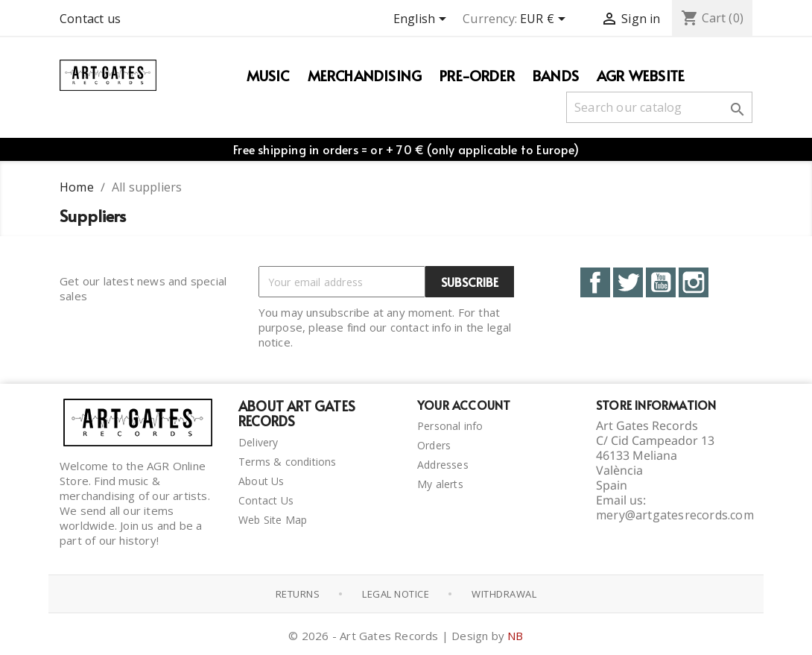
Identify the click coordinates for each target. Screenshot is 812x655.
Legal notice (396, 594)
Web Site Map (273, 520)
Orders (434, 445)
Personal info (450, 426)
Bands (556, 75)
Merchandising (365, 75)
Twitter (628, 282)
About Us (261, 481)
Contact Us (266, 500)
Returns (298, 594)
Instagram (694, 282)
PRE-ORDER (477, 75)
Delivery (258, 442)
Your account (464, 405)
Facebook (595, 282)
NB (515, 636)
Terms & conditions (288, 462)
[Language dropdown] (422, 20)
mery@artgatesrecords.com (675, 515)
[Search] (659, 107)
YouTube (661, 282)
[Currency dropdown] (545, 20)
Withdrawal (504, 594)
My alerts (440, 484)
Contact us (90, 19)
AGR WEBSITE (641, 75)
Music (268, 75)
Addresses (443, 465)
